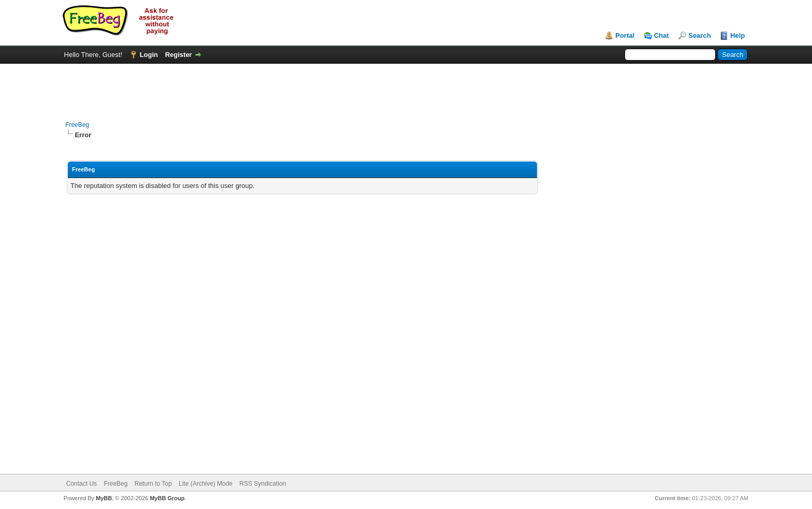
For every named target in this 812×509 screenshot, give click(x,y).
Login (149, 55)
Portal (625, 35)
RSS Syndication (263, 484)
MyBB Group (167, 498)
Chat (662, 35)
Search (699, 35)
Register (179, 55)
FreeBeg (77, 125)
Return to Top (153, 484)
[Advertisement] (406, 87)
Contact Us (82, 484)
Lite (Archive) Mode (206, 484)
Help (737, 35)
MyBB (104, 498)
